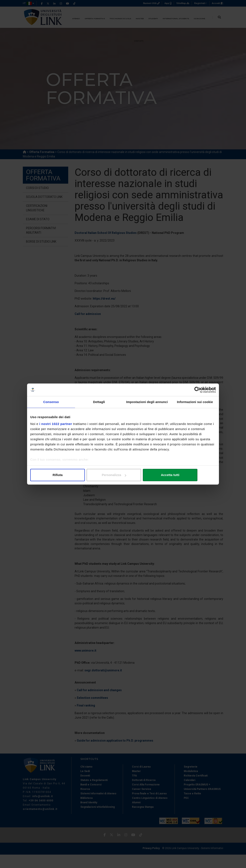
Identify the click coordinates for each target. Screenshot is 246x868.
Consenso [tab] (51, 402)
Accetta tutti (185, 475)
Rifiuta (61, 475)
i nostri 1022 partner (56, 424)
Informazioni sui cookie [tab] (195, 402)
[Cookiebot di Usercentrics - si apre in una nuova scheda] (197, 390)
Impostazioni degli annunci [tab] (147, 402)
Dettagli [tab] (99, 402)
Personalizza (123, 475)
